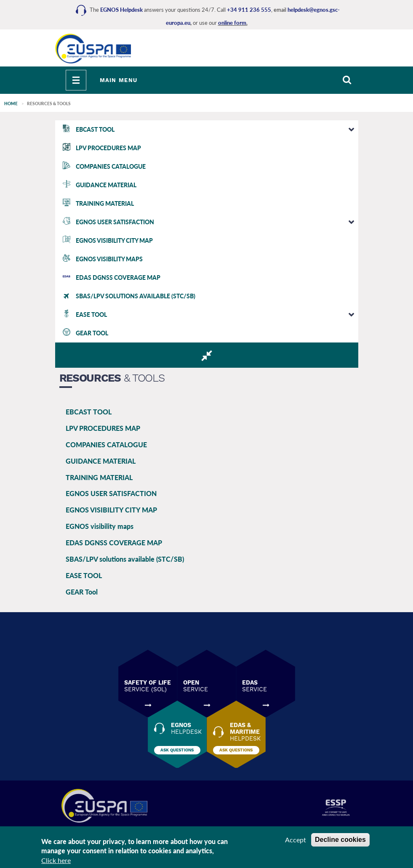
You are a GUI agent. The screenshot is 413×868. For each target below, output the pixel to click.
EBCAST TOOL (89, 412)
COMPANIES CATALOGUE (106, 445)
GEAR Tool (82, 592)
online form (232, 23)
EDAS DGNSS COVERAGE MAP (114, 543)
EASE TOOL (84, 575)
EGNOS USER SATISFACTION (111, 493)
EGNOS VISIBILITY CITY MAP (111, 510)
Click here (56, 860)
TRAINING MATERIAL (99, 477)
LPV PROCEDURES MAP (103, 428)
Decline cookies (340, 840)
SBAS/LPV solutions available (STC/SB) (125, 559)
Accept (296, 840)
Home (11, 104)
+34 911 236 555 (249, 10)
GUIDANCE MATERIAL (101, 461)
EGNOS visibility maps (100, 526)
